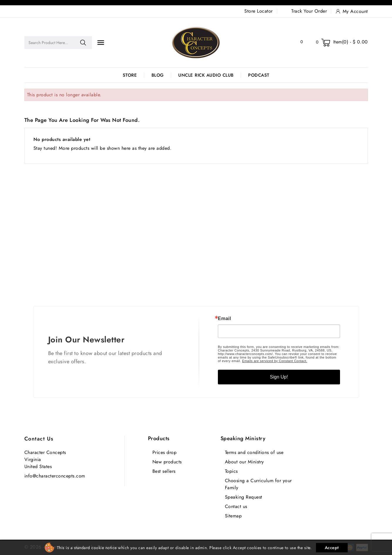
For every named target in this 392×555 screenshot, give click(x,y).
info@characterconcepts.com (55, 476)
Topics (231, 471)
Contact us (39, 439)
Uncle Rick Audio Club (206, 75)
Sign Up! (279, 377)
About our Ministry (244, 462)
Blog (158, 75)
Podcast (259, 75)
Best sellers (164, 471)
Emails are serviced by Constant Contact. (275, 361)
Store (130, 75)
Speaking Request (244, 497)
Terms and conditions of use (254, 452)
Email (224, 319)
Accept (332, 548)
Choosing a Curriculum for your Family (258, 484)
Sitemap (233, 516)
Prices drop (165, 452)
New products (167, 462)
